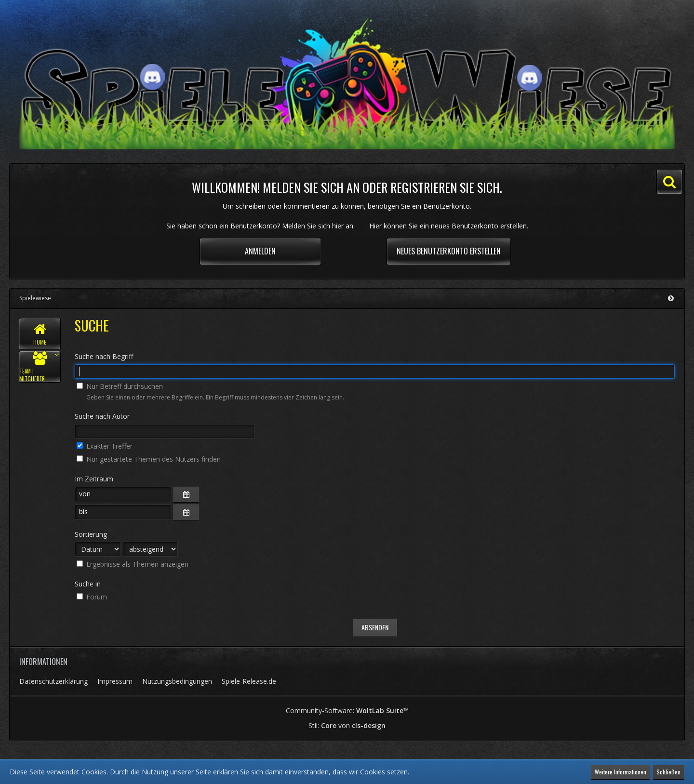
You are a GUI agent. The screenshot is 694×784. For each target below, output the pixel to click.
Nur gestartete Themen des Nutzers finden (149, 459)
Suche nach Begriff (104, 356)
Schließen (668, 772)
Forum (92, 597)
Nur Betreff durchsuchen (120, 386)
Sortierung (91, 534)
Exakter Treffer (105, 446)
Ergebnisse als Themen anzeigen (133, 564)
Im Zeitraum (94, 479)
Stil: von (347, 725)
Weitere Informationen (621, 772)
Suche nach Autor (102, 416)
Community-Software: (347, 711)
